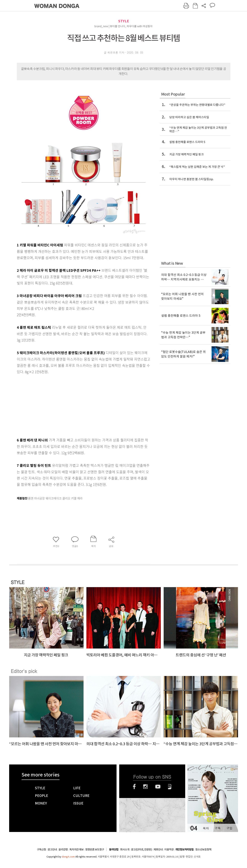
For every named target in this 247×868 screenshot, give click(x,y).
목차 (206, 828)
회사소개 (125, 850)
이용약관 (169, 850)
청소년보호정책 (203, 850)
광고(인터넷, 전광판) (141, 850)
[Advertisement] (74, 405)
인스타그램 (145, 787)
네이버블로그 (170, 787)
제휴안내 (158, 850)
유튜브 (158, 787)
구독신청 (41, 850)
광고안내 (52, 850)
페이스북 (134, 787)
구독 (218, 828)
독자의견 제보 (76, 850)
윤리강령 (63, 850)
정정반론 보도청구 (95, 850)
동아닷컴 (114, 850)
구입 (229, 828)
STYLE (124, 21)
